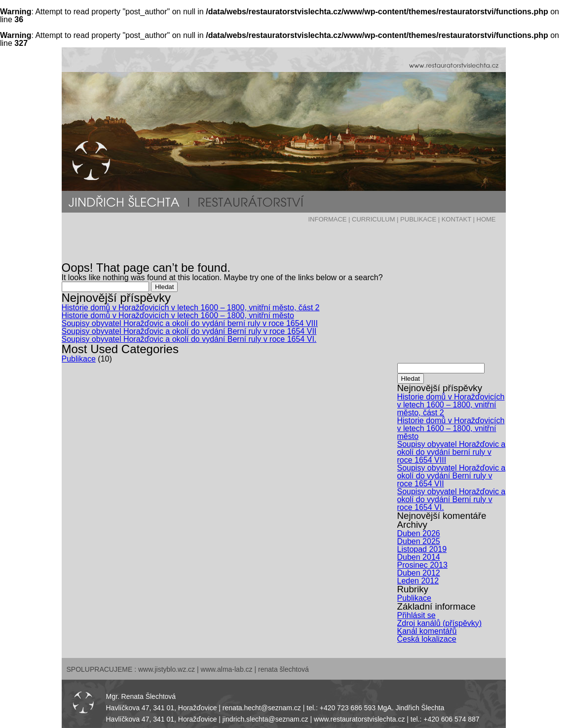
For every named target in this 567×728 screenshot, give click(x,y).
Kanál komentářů (427, 631)
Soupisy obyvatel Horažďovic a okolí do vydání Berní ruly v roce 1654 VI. (189, 339)
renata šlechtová (283, 669)
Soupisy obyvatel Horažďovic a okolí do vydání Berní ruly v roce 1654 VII (189, 331)
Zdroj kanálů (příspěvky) (440, 623)
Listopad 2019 (422, 549)
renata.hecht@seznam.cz (262, 708)
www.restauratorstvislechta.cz (359, 719)
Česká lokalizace (427, 639)
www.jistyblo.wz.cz (167, 669)
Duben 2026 (419, 533)
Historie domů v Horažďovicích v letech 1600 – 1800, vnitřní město (178, 315)
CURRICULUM (373, 219)
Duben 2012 (419, 573)
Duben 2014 (419, 557)
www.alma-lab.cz (227, 669)
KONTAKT (456, 219)
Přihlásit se (416, 615)
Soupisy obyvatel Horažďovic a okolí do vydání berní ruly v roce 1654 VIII (190, 323)
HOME (486, 219)
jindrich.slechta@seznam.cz (265, 719)
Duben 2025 (419, 541)
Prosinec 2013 (422, 565)
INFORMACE (327, 219)
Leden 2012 (418, 581)
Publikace (79, 359)
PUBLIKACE (418, 219)
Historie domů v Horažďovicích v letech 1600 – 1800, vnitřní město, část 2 (191, 308)
